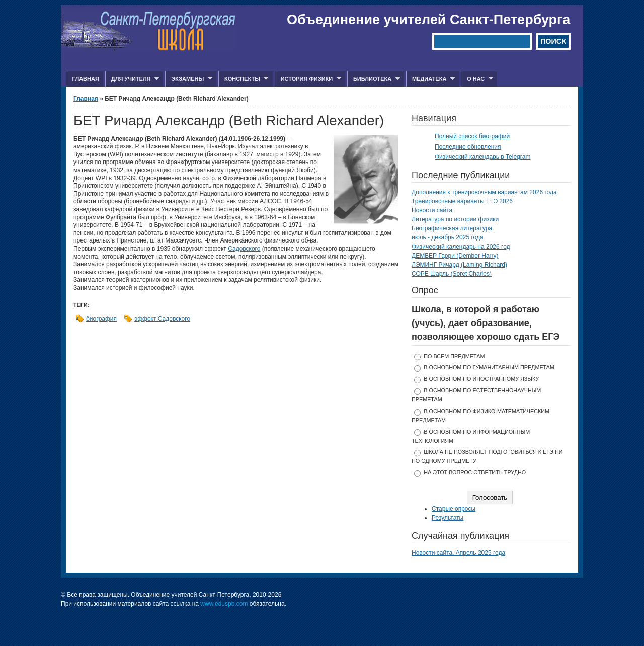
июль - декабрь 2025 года (448, 237)
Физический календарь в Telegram (482, 157)
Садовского (244, 249)
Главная (85, 79)
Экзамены (189, 79)
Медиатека (430, 79)
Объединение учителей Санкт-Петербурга (428, 20)
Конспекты (243, 79)
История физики (308, 79)
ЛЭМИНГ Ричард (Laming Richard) (459, 265)
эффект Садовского (162, 319)
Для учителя (132, 79)
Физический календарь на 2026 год (461, 247)
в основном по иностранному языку (481, 379)
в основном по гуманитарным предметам (489, 367)
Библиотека (374, 79)
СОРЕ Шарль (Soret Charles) (452, 274)
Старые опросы (454, 509)
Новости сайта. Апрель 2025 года (458, 553)
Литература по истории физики (455, 219)
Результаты (448, 518)
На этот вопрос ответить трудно (475, 472)
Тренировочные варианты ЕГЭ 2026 (462, 201)
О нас (477, 79)
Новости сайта (432, 210)
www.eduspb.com (224, 604)
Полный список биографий (472, 136)
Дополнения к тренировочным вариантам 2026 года (484, 192)
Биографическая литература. (453, 228)
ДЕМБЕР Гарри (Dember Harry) (455, 256)
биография (101, 319)
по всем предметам (454, 356)
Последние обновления (468, 147)
